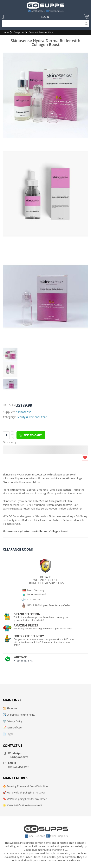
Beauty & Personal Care (41, 32)
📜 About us (10, 708)
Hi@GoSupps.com (19, 767)
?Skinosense (23, 412)
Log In (45, 17)
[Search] (45, 24)
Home (6, 32)
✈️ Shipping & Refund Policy (19, 715)
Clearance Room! (18, 549)
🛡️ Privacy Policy (13, 721)
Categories (19, 32)
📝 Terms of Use (12, 727)
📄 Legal (8, 734)
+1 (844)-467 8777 (24, 661)
